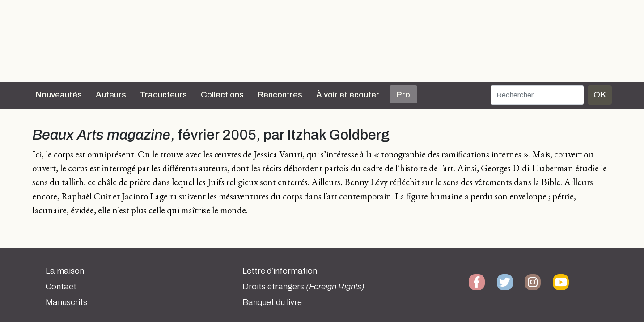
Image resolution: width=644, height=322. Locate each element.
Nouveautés (59, 95)
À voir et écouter (348, 95)
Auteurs (111, 95)
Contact (61, 287)
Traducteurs (163, 95)
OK (600, 95)
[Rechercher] (537, 95)
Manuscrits (66, 302)
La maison (65, 271)
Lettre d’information (280, 271)
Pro (403, 95)
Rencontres (280, 95)
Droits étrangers (303, 287)
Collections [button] (222, 95)
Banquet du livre (272, 302)
